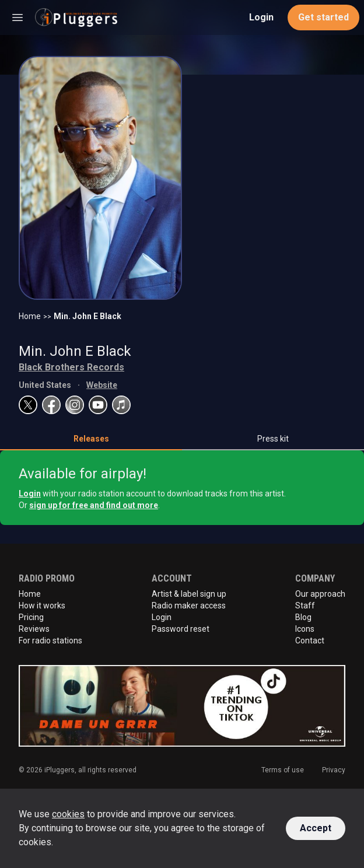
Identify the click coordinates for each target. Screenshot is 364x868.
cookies (68, 814)
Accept (316, 828)
